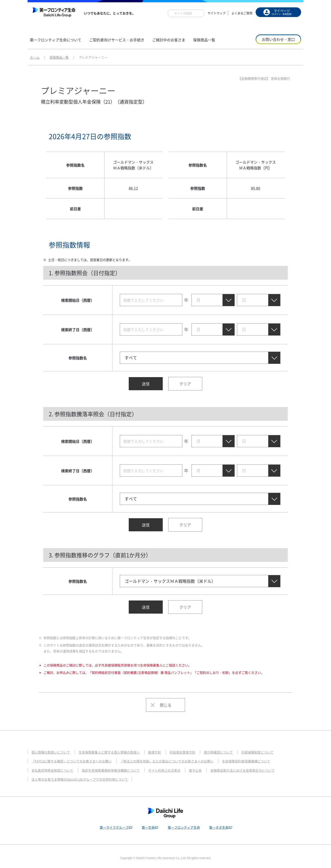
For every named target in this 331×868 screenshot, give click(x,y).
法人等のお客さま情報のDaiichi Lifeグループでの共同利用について (83, 775)
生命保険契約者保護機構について (261, 757)
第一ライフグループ (113, 823)
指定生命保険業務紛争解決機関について (116, 766)
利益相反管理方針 (191, 748)
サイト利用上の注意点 (173, 766)
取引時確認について (229, 748)
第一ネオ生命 (220, 823)
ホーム (35, 57)
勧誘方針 (162, 748)
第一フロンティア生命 (184, 823)
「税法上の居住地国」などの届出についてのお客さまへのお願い (176, 757)
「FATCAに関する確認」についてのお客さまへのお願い (75, 757)
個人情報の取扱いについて (52, 748)
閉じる (165, 701)
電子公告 (205, 766)
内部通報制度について (271, 748)
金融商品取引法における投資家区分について (255, 766)
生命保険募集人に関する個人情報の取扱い (114, 748)
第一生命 (147, 823)
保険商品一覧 (59, 57)
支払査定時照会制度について (54, 766)
